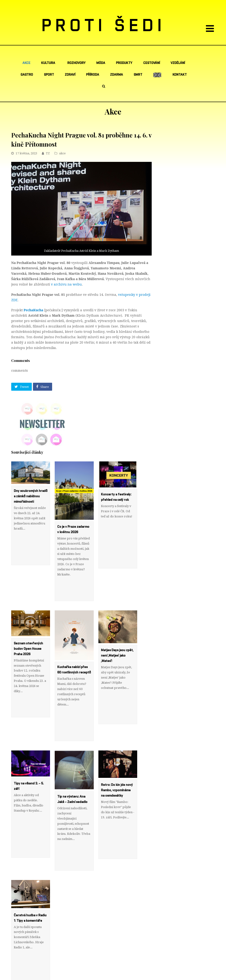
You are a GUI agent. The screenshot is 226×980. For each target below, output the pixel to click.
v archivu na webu (66, 284)
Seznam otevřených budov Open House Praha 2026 (28, 628)
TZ (48, 153)
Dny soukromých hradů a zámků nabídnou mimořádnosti (31, 496)
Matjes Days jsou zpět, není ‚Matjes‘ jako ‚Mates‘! (117, 635)
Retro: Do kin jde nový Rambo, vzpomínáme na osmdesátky (117, 748)
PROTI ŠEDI (104, 26)
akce (62, 153)
